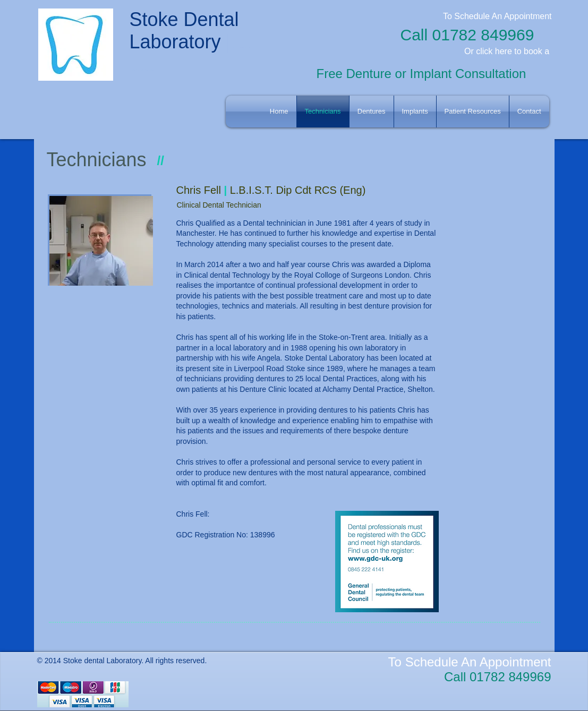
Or (469, 51)
